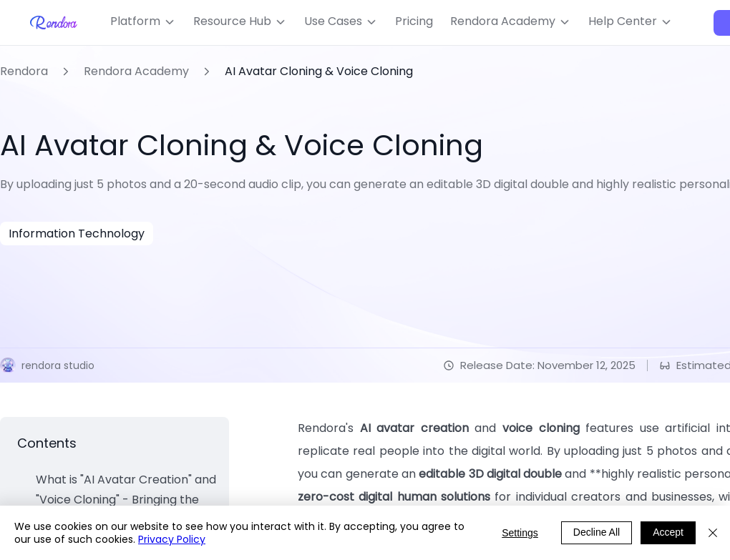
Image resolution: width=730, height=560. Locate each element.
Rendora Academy (136, 71)
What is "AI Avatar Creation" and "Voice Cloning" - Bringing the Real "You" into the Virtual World (126, 500)
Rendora (24, 71)
